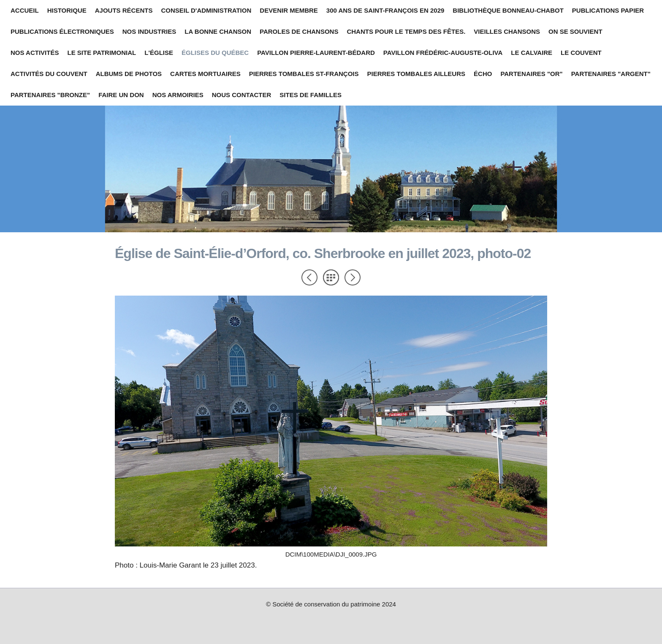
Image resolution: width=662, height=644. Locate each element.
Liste (331, 277)
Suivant (353, 277)
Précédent (309, 277)
